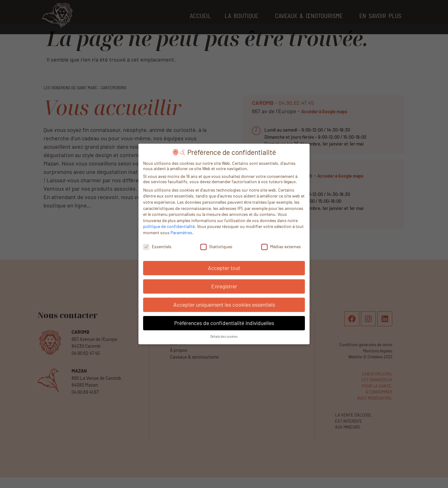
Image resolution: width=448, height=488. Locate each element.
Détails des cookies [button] (224, 336)
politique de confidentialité (169, 226)
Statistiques (216, 246)
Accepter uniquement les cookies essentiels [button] (224, 304)
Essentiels (157, 246)
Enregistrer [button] (224, 286)
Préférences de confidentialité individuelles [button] (224, 322)
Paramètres (181, 232)
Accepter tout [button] (224, 267)
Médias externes (281, 246)
